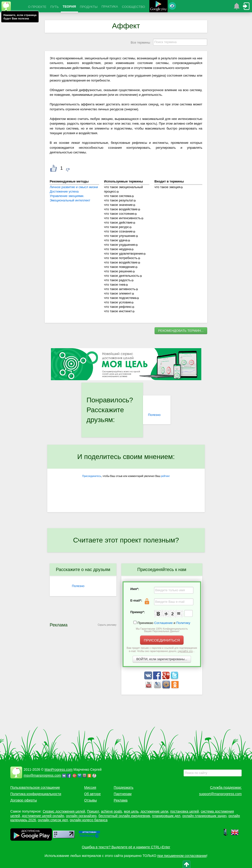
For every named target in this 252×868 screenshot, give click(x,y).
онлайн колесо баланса (88, 820)
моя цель (131, 811)
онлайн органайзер (81, 816)
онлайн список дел (53, 820)
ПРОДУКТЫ (89, 7)
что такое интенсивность (122, 218)
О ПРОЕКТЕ (37, 7)
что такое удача (116, 240)
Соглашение (164, 623)
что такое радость (118, 280)
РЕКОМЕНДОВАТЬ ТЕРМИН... (181, 331)
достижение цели (154, 811)
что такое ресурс (117, 227)
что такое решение (118, 271)
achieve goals (111, 811)
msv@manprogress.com (42, 775)
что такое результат (119, 200)
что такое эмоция (167, 187)
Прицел (93, 811)
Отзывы (90, 800)
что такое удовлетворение (124, 254)
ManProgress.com (59, 770)
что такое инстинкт (118, 311)
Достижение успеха (64, 191)
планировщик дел (166, 816)
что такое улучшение (120, 236)
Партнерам (123, 794)
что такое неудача (118, 249)
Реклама (121, 800)
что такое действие (118, 222)
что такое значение (118, 205)
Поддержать (124, 787)
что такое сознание (118, 231)
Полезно (154, 415)
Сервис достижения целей (64, 811)
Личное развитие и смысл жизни (74, 187)
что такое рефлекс (118, 307)
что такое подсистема (120, 298)
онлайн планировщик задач (205, 816)
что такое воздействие (121, 209)
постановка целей (184, 811)
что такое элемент (118, 293)
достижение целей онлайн (43, 816)
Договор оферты (24, 800)
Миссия (90, 787)
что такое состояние (119, 214)
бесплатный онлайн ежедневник (124, 816)
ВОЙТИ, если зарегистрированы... (162, 659)
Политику (183, 623)
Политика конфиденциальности (36, 794)
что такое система (118, 196)
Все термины (140, 42)
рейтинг (165, 476)
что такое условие (118, 302)
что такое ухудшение (120, 245)
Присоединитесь (92, 476)
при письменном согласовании (182, 856)
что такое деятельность (122, 276)
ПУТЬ (54, 7)
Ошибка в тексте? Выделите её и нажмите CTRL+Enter (126, 847)
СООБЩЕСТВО (133, 7)
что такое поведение (119, 267)
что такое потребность (121, 258)
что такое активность (120, 289)
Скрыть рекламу (107, 625)
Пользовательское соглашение (35, 787)
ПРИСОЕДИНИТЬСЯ (162, 640)
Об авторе (92, 794)
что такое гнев (115, 285)
